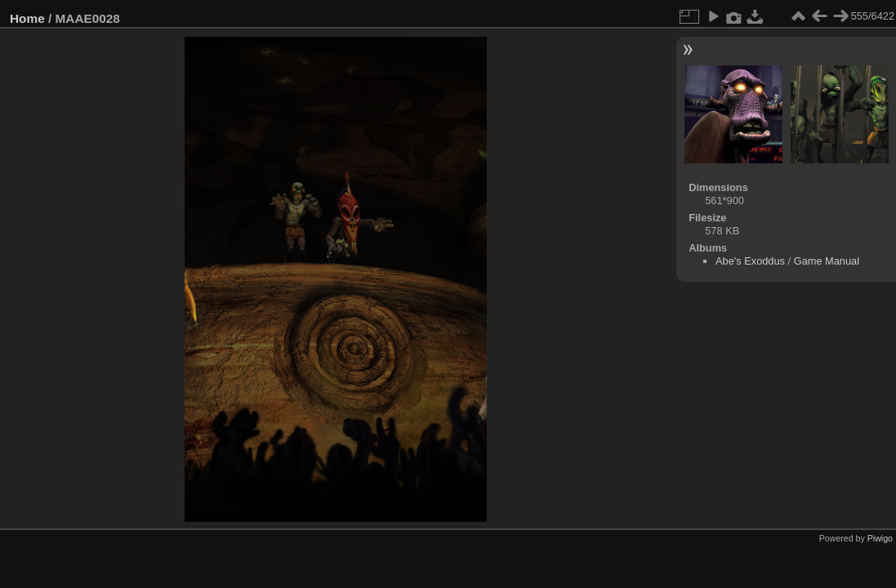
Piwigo (880, 538)
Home (27, 18)
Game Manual (827, 261)
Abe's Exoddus (750, 261)
